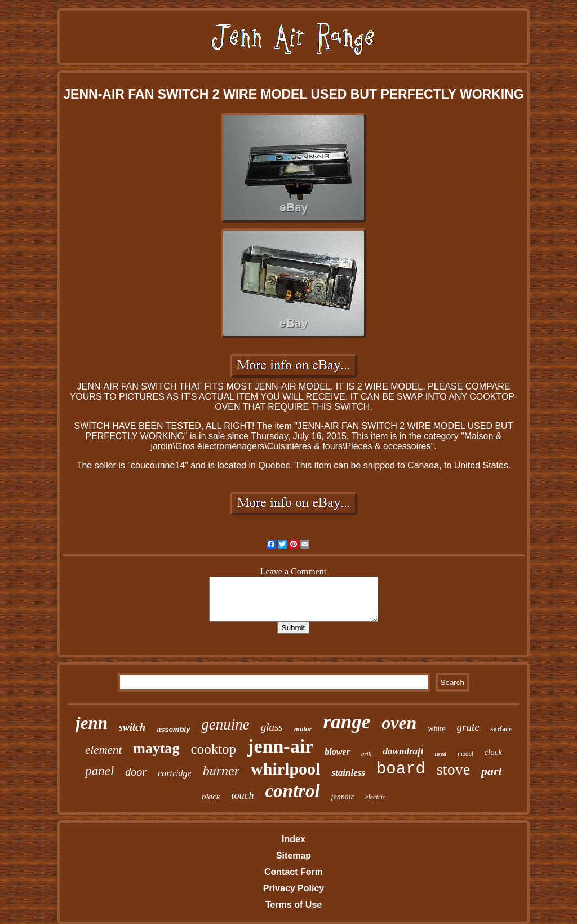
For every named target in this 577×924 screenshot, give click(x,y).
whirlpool (285, 769)
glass (272, 727)
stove (453, 769)
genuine (225, 724)
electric (375, 797)
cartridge (175, 773)
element (103, 750)
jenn (92, 723)
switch (132, 727)
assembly (173, 729)
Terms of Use (294, 905)
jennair (343, 797)
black (211, 797)
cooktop (214, 749)
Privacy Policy (294, 888)
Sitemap (294, 856)
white (436, 729)
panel (99, 771)
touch (242, 795)
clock (493, 752)
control (292, 791)
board (401, 769)
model (465, 754)
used (440, 754)
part (492, 771)
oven (399, 723)
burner (221, 771)
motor (303, 729)
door (136, 772)
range (347, 722)
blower (337, 752)
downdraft (403, 751)
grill (367, 754)
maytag (156, 748)
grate (468, 727)
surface (501, 729)
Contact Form (294, 872)
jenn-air (280, 746)
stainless (348, 773)
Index (294, 839)
